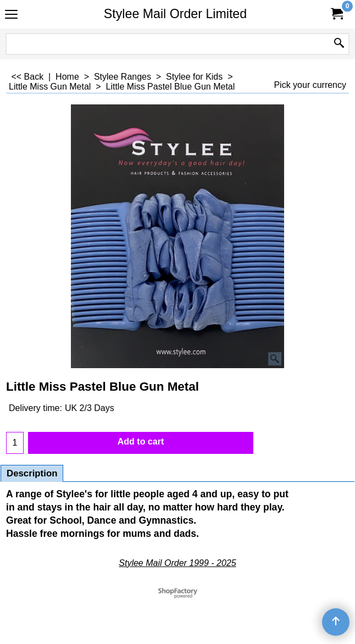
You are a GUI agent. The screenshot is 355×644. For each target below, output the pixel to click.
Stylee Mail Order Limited (175, 14)
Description (32, 473)
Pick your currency (310, 85)
